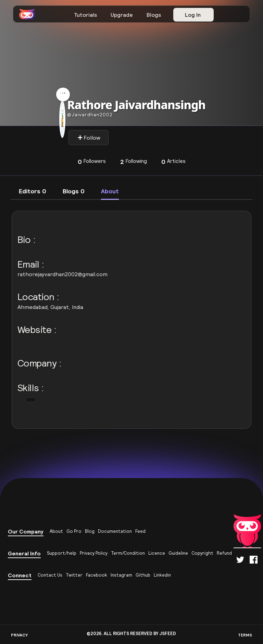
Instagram (121, 575)
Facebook (97, 575)
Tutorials (85, 15)
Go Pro (74, 531)
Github (143, 575)
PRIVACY (19, 635)
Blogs (154, 15)
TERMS (245, 635)
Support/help (62, 553)
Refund (224, 553)
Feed (140, 531)
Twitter (74, 575)
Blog (90, 531)
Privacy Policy (94, 553)
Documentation (115, 531)
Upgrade (122, 15)
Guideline (178, 553)
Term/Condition (128, 553)
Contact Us (50, 575)
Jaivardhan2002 (90, 115)
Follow (89, 138)
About (56, 531)
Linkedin (162, 575)
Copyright (202, 553)
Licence (157, 553)
